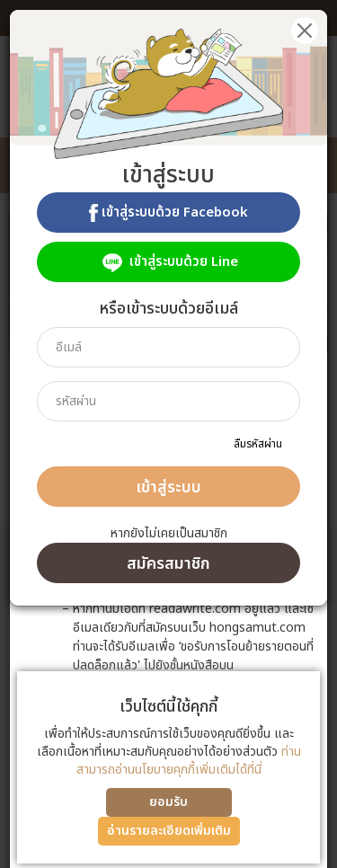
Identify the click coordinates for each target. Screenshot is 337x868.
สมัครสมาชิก (168, 564)
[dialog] (168, 434)
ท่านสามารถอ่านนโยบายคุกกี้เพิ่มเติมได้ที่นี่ (189, 761)
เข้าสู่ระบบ (168, 487)
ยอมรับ (168, 802)
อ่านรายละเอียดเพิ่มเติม (169, 831)
